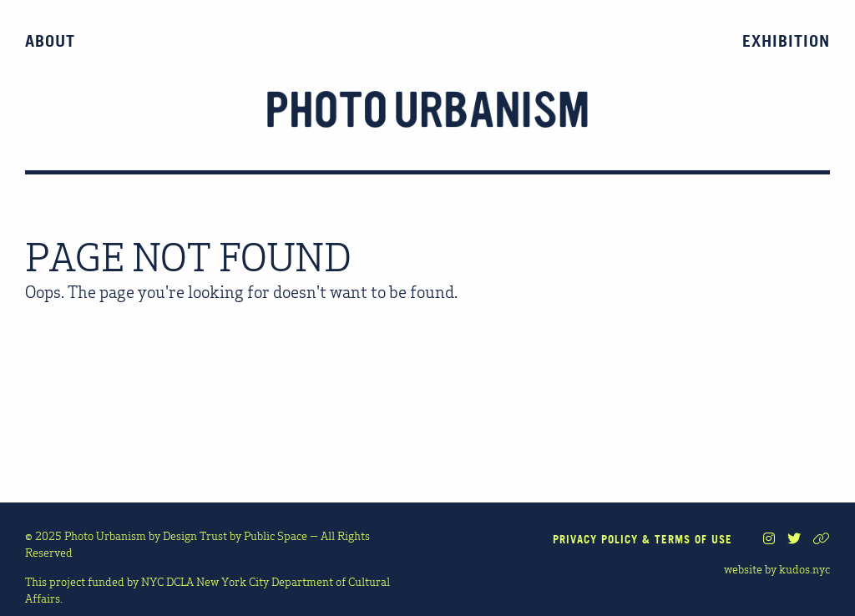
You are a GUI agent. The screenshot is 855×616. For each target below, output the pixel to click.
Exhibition (786, 41)
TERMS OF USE (693, 539)
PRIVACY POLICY (595, 539)
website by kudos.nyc (777, 568)
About (50, 41)
